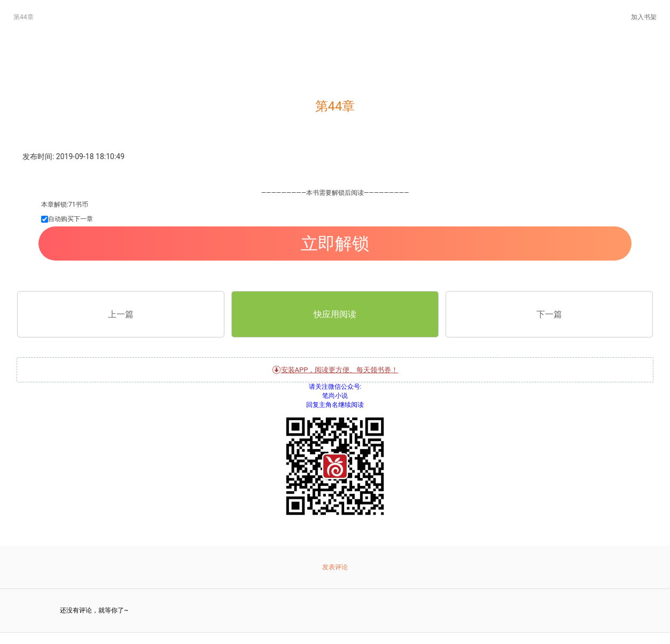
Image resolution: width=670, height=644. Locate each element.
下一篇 (549, 314)
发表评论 (335, 567)
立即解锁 (335, 244)
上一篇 (121, 314)
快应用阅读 (335, 314)
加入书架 (644, 17)
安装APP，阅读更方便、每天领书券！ (335, 370)
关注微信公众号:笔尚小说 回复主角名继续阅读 (335, 458)
